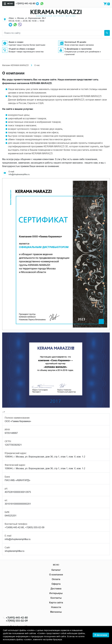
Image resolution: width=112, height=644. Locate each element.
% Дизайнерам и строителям (78, 49)
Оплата (56, 579)
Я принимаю (101, 635)
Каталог (56, 570)
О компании (56, 575)
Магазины (56, 612)
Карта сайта (56, 603)
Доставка (56, 589)
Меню (10, 4)
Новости (56, 607)
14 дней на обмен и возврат (22, 49)
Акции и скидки (16, 42)
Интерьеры (56, 593)
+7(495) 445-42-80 (25, 3)
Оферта (56, 584)
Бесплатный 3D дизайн (75, 42)
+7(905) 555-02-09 (17, 621)
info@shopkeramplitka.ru (19, 174)
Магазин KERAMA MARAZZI (15, 65)
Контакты (56, 598)
